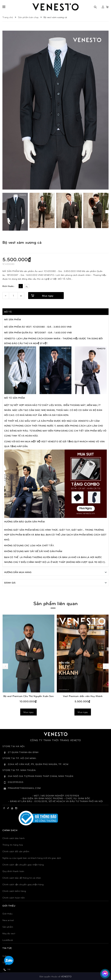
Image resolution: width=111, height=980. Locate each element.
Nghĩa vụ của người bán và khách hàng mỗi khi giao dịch (32, 858)
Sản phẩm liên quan (55, 603)
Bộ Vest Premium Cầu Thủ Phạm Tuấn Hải (28, 652)
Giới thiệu (8, 913)
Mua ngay (48, 296)
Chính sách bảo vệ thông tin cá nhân (22, 878)
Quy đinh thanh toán (13, 871)
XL (27, 286)
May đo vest (9, 933)
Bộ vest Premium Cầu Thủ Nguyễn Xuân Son (83, 696)
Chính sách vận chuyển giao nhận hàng (23, 864)
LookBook (8, 940)
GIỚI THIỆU (9, 905)
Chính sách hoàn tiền (14, 897)
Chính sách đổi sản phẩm (16, 851)
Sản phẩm (8, 927)
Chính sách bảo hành (14, 838)
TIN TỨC (7, 948)
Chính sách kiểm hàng (14, 891)
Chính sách (10, 830)
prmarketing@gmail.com (24, 788)
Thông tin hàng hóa (13, 845)
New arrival (8, 920)
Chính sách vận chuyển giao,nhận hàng (23, 884)
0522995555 (16, 782)
